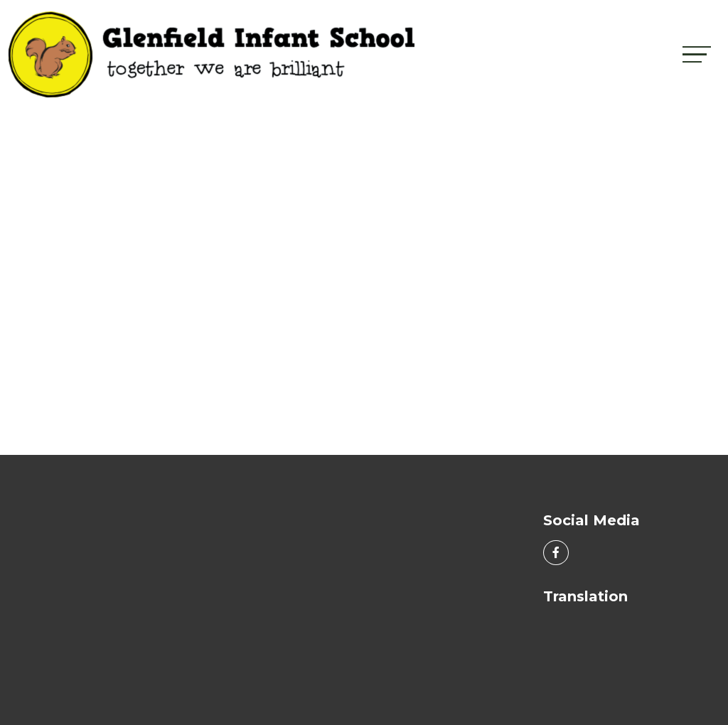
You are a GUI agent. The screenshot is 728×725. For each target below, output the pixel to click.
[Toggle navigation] (697, 54)
